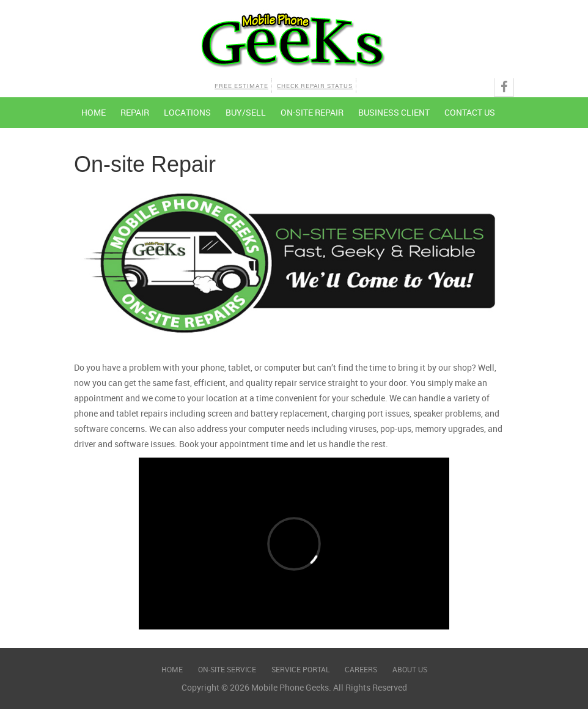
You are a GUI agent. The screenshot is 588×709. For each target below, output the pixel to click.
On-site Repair (312, 112)
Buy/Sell (246, 112)
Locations (187, 112)
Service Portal (300, 669)
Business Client (394, 112)
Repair (135, 112)
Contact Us (470, 112)
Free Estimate (241, 86)
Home (94, 112)
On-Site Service (227, 669)
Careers (361, 669)
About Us (410, 669)
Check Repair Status (315, 86)
